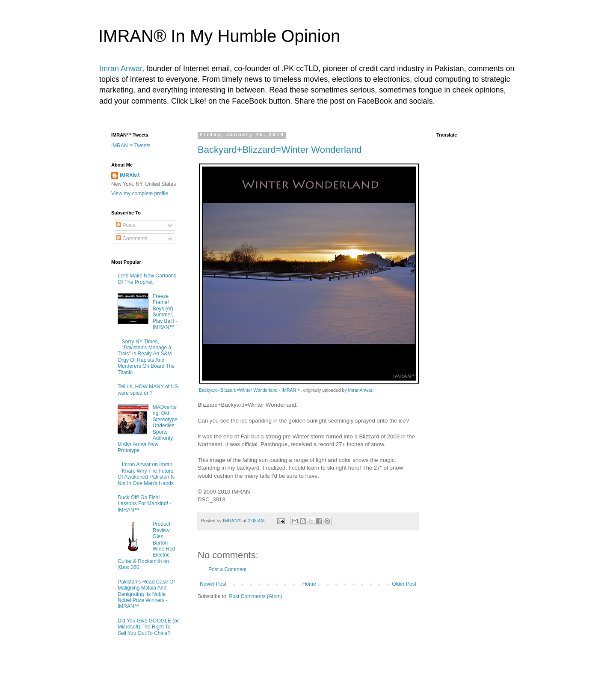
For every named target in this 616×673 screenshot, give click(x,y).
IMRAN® (130, 176)
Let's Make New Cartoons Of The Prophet (147, 279)
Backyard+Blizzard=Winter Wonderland (280, 150)
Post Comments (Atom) (256, 596)
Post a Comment (227, 569)
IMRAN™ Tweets (131, 146)
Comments (132, 238)
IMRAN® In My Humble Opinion (219, 36)
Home (309, 584)
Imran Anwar (121, 68)
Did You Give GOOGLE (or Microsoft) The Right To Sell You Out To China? (148, 627)
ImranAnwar (360, 390)
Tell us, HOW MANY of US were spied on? (148, 390)
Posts (126, 225)
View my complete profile (140, 194)
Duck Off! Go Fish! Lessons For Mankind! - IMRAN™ (144, 504)
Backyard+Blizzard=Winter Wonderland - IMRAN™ (250, 390)
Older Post (404, 584)
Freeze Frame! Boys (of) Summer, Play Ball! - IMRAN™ (165, 312)
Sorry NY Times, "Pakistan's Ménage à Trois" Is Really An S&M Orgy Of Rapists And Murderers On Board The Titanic (146, 357)
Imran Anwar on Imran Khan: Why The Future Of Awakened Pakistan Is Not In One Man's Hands (146, 474)
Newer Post (213, 584)
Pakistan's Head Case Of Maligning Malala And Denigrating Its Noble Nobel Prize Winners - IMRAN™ (146, 594)
